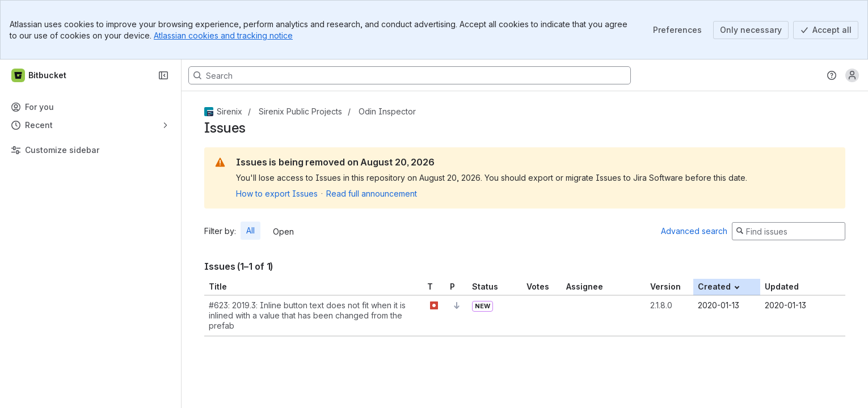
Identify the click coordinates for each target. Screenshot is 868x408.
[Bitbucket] (39, 75)
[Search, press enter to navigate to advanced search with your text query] (410, 75)
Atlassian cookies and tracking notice (223, 35)
